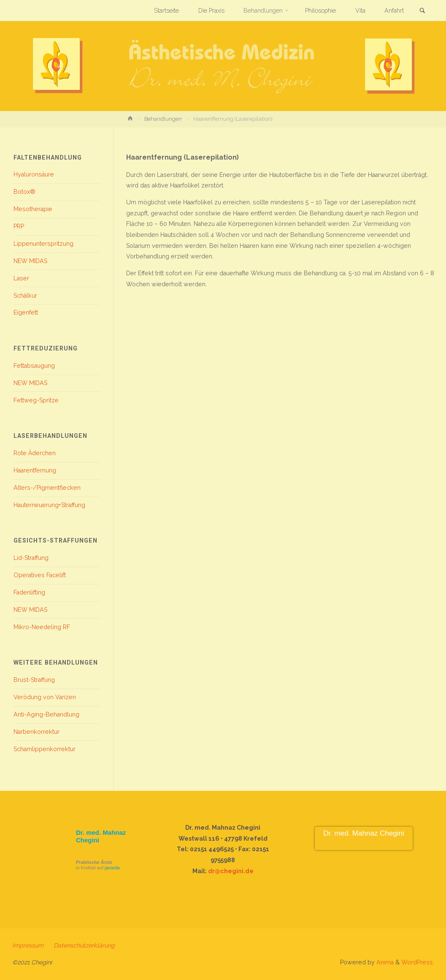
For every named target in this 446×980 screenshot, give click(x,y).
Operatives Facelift (40, 575)
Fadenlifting (29, 592)
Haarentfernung (35, 470)
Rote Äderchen (35, 453)
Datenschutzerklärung (84, 945)
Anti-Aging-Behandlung (46, 714)
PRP (19, 226)
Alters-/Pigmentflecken (47, 488)
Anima (384, 962)
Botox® (24, 192)
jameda (112, 868)
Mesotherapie (33, 209)
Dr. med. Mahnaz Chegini (364, 833)
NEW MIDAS (30, 261)
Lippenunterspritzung (43, 244)
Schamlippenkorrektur (45, 749)
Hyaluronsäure (34, 174)
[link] (422, 11)
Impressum (28, 945)
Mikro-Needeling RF (42, 627)
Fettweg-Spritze (36, 400)
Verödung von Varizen (45, 697)
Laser (21, 278)
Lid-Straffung (31, 558)
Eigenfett (26, 312)
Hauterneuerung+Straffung (49, 505)
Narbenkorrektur (36, 732)
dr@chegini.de (231, 871)
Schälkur (25, 296)
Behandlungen (163, 119)
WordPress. (418, 962)
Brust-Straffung (34, 680)
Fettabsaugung (34, 366)
